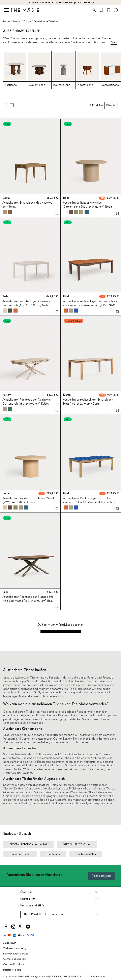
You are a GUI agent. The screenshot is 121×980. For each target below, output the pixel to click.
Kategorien (28, 899)
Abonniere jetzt (101, 876)
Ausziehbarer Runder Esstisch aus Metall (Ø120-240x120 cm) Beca (28, 500)
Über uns (26, 892)
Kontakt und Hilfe (32, 906)
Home (7, 22)
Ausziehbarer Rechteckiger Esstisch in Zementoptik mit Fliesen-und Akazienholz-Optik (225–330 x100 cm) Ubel (90, 502)
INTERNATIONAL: (45, 914)
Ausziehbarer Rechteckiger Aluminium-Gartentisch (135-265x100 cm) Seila (27, 303)
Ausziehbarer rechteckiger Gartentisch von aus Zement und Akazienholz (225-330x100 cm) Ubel (91, 305)
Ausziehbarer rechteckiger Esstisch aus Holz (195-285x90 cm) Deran (88, 402)
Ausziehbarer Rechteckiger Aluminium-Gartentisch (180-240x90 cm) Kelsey (27, 402)
